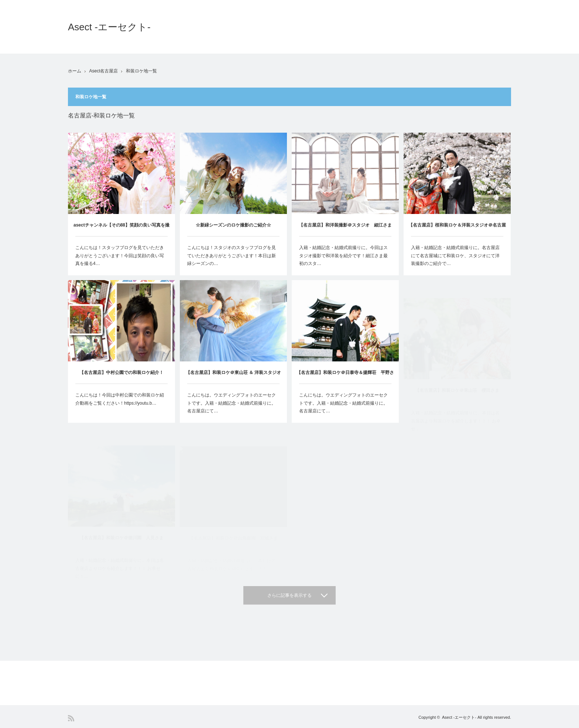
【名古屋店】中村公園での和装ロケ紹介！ (121, 381)
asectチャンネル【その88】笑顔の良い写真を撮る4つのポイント (121, 229)
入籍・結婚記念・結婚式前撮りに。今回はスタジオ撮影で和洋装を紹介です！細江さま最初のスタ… (343, 256)
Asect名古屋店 (103, 71)
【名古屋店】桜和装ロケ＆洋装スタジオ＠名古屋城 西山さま (457, 232)
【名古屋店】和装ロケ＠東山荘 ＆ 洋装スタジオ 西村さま (236, 394)
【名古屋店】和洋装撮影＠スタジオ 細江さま (345, 226)
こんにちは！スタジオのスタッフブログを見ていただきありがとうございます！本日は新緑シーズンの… (232, 256)
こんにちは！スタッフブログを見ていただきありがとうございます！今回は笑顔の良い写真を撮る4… (120, 256)
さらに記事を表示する (289, 595)
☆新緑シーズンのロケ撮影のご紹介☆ (233, 225)
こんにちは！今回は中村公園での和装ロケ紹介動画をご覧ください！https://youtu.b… (120, 408)
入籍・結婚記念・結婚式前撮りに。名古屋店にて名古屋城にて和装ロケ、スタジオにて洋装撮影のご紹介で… (455, 258)
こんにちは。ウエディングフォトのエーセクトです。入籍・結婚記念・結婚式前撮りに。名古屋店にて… (232, 420)
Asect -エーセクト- (109, 27)
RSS (71, 718)
